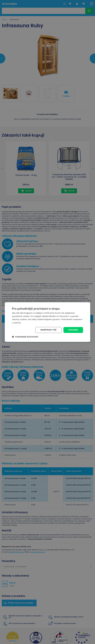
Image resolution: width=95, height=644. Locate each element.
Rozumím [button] (73, 330)
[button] (25, 337)
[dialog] (47, 322)
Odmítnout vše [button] (48, 330)
